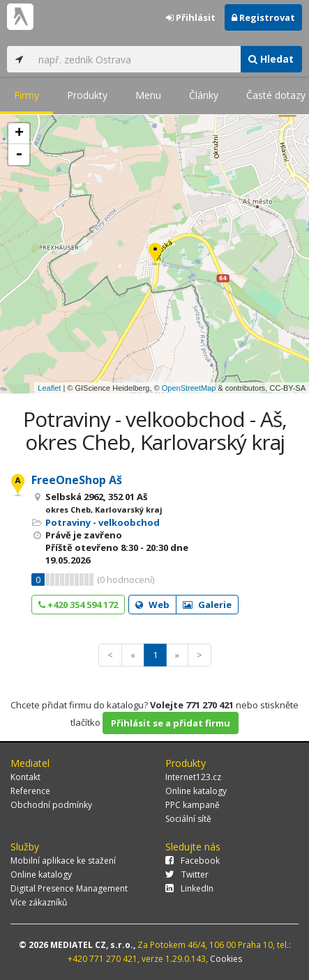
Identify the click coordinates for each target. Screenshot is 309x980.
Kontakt (25, 777)
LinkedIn (189, 888)
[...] (136, 59)
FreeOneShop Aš (77, 480)
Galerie (207, 605)
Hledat (271, 59)
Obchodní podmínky (51, 805)
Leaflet (49, 388)
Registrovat (263, 17)
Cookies (226, 959)
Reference (30, 791)
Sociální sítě (188, 819)
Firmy (27, 95)
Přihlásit (191, 17)
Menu (148, 95)
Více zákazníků (39, 902)
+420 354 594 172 (78, 605)
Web (152, 605)
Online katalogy (196, 791)
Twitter (187, 874)
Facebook (193, 861)
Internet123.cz (193, 777)
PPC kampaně (193, 805)
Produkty (87, 95)
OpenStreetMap (189, 388)
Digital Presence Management (69, 888)
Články (204, 95)
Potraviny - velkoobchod (103, 522)
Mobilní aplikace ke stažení (63, 861)
